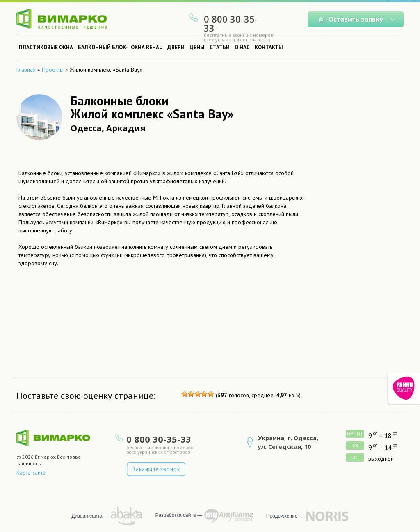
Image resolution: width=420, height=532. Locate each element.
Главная (26, 70)
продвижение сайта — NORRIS (327, 516)
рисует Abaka (127, 516)
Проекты (53, 70)
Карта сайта (31, 473)
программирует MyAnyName (229, 516)
